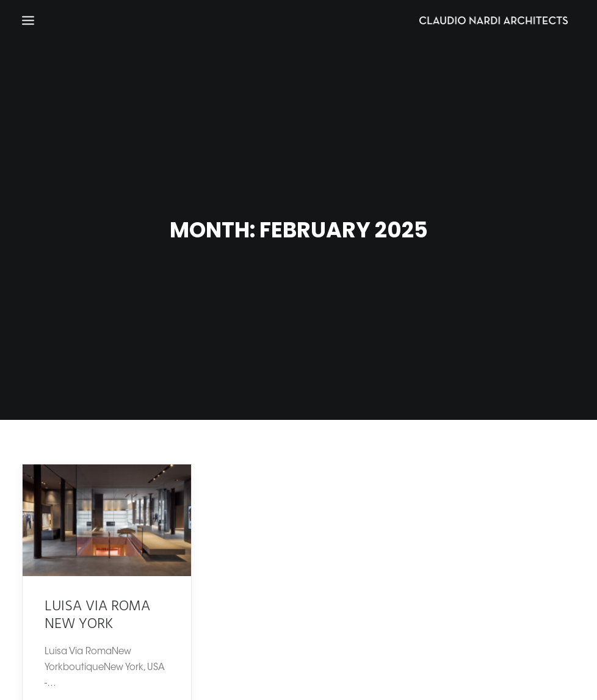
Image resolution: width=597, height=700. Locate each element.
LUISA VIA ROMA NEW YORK (97, 609)
